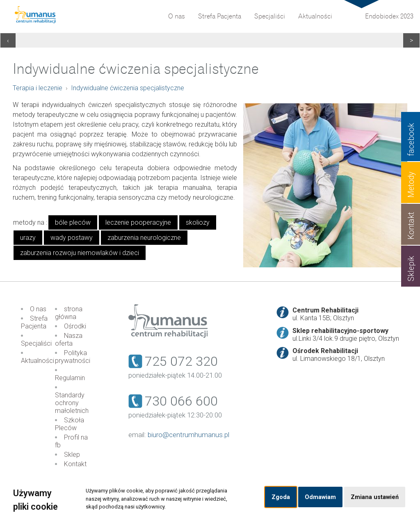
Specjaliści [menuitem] (270, 16)
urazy (28, 238)
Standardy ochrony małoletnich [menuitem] (72, 403)
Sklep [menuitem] (72, 455)
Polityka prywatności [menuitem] (73, 357)
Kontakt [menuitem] (75, 464)
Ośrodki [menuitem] (75, 326)
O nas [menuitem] (177, 16)
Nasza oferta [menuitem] (69, 340)
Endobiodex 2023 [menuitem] (389, 16)
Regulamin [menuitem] (70, 378)
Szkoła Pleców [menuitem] (70, 424)
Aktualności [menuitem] (315, 16)
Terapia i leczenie (38, 88)
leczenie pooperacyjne (138, 222)
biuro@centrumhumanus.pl (188, 435)
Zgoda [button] (281, 497)
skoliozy (198, 222)
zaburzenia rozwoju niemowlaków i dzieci (80, 253)
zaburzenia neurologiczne (144, 238)
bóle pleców (73, 222)
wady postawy (72, 238)
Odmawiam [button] (320, 497)
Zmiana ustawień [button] (375, 497)
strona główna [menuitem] (69, 313)
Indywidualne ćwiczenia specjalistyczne (128, 88)
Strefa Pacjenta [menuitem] (220, 16)
